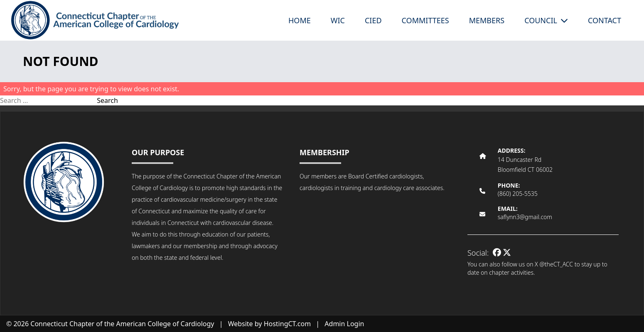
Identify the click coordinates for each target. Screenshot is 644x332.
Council (546, 20)
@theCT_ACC (556, 264)
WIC (338, 20)
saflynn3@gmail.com (525, 217)
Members (487, 20)
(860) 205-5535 (518, 194)
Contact (605, 20)
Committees (425, 20)
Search (107, 100)
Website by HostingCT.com (270, 324)
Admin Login (344, 324)
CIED (373, 20)
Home (300, 20)
